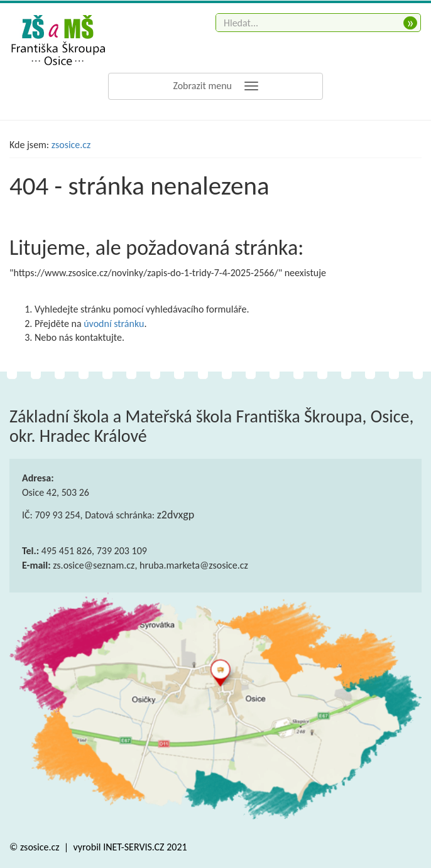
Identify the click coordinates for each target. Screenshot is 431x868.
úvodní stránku (114, 324)
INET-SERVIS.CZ (134, 847)
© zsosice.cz (35, 847)
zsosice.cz (71, 145)
